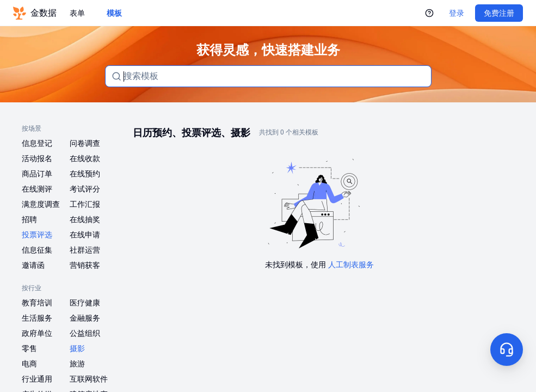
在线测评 (37, 189)
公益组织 (85, 333)
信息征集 (37, 250)
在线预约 (85, 174)
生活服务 (37, 318)
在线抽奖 (85, 219)
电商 (29, 364)
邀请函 (33, 265)
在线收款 (85, 158)
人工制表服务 (351, 265)
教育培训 (37, 303)
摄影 (77, 348)
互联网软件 (89, 379)
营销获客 (85, 265)
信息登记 (37, 143)
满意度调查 (41, 204)
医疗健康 (85, 303)
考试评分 (85, 189)
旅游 (77, 364)
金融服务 (85, 318)
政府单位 (37, 333)
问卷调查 (85, 143)
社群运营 (85, 250)
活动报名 (37, 158)
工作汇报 (85, 204)
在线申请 (85, 235)
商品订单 (37, 174)
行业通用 (37, 379)
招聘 (29, 219)
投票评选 (37, 235)
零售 (29, 348)
